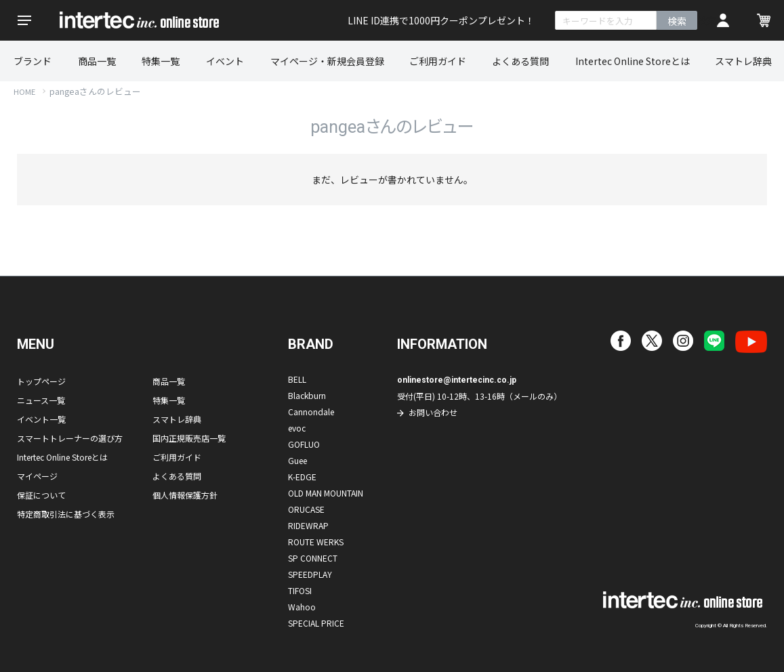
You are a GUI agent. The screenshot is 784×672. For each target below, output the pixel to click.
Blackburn (307, 395)
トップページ (41, 381)
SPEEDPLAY (310, 574)
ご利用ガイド (438, 61)
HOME (24, 91)
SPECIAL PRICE (316, 623)
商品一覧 (97, 61)
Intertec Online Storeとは (633, 61)
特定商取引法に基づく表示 (66, 514)
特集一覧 (161, 61)
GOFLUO (304, 444)
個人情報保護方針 (185, 495)
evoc (297, 428)
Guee (297, 460)
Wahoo (302, 607)
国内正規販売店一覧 (189, 438)
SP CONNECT (313, 558)
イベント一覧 (41, 419)
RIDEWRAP (308, 525)
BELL (297, 379)
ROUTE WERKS (316, 542)
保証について (41, 495)
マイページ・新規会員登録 (327, 61)
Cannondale (311, 412)
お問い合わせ (433, 412)
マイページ (37, 476)
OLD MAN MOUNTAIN (326, 493)
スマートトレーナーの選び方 (70, 438)
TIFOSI (300, 590)
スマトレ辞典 (743, 61)
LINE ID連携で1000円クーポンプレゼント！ (441, 20)
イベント (225, 61)
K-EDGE (302, 477)
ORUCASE (306, 509)
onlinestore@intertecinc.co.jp (457, 380)
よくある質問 (520, 61)
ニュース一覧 (41, 400)
